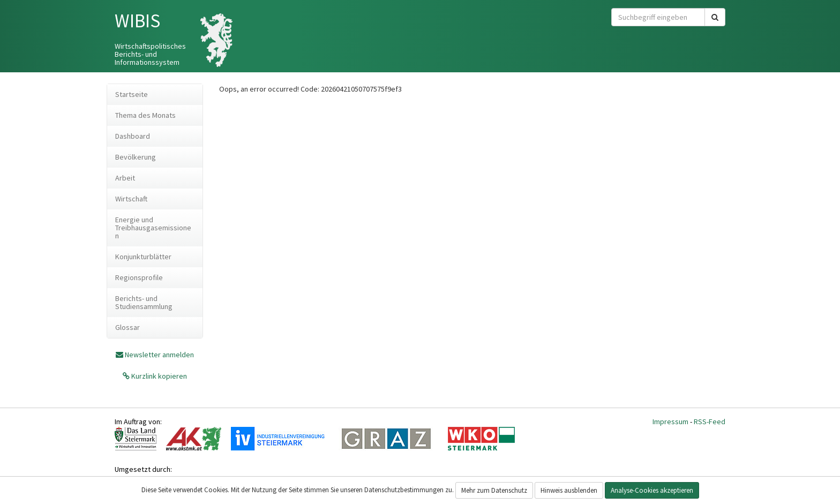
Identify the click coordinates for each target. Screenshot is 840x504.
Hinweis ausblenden (569, 490)
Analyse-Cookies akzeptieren (652, 490)
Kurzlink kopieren (158, 376)
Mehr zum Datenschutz (494, 490)
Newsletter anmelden (159, 355)
